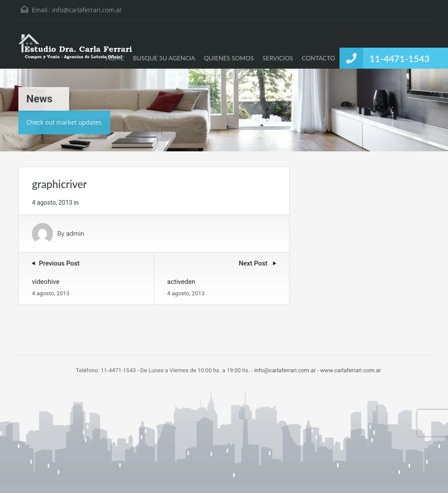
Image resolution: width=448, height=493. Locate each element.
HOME (115, 58)
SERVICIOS (278, 58)
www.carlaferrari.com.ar (351, 370)
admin (75, 234)
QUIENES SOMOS (229, 58)
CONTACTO (318, 58)
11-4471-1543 (400, 58)
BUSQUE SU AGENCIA (164, 58)
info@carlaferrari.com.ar (87, 10)
